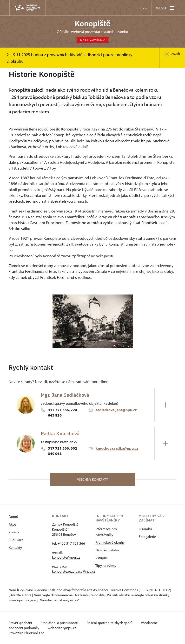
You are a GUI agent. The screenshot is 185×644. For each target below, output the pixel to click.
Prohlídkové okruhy (110, 542)
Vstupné (102, 558)
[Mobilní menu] (165, 8)
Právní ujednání (21, 623)
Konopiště (93, 23)
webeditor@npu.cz (62, 628)
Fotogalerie (147, 537)
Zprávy (14, 532)
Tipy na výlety (106, 565)
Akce (12, 524)
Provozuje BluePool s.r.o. (27, 633)
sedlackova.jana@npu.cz (116, 410)
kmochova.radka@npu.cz (117, 448)
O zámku (145, 529)
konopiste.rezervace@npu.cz (74, 571)
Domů (13, 517)
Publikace (16, 540)
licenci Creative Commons (118, 590)
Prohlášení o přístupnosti (60, 623)
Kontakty (15, 547)
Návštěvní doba (107, 550)
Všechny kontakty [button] (92, 479)
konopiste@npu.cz (66, 557)
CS (143, 8)
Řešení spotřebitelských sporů (110, 623)
